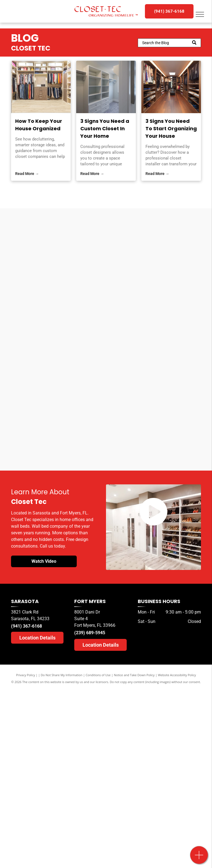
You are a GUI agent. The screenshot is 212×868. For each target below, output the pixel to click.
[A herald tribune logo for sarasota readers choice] (63, 293)
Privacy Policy (26, 675)
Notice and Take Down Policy (134, 675)
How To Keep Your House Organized (39, 125)
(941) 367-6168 (26, 626)
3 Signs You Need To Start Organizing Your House (171, 128)
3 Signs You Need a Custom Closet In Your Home (105, 128)
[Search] (169, 43)
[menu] (200, 14)
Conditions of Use (98, 675)
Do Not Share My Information (62, 675)
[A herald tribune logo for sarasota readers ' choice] (149, 305)
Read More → (27, 174)
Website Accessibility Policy (177, 675)
